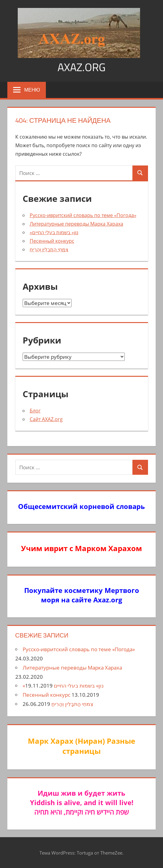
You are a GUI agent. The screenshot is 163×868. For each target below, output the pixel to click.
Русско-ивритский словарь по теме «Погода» (83, 215)
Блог (35, 411)
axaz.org (81, 67)
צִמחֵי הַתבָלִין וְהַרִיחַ (49, 249)
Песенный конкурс (52, 241)
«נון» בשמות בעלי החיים (54, 232)
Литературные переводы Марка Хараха (76, 224)
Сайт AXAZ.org (46, 419)
